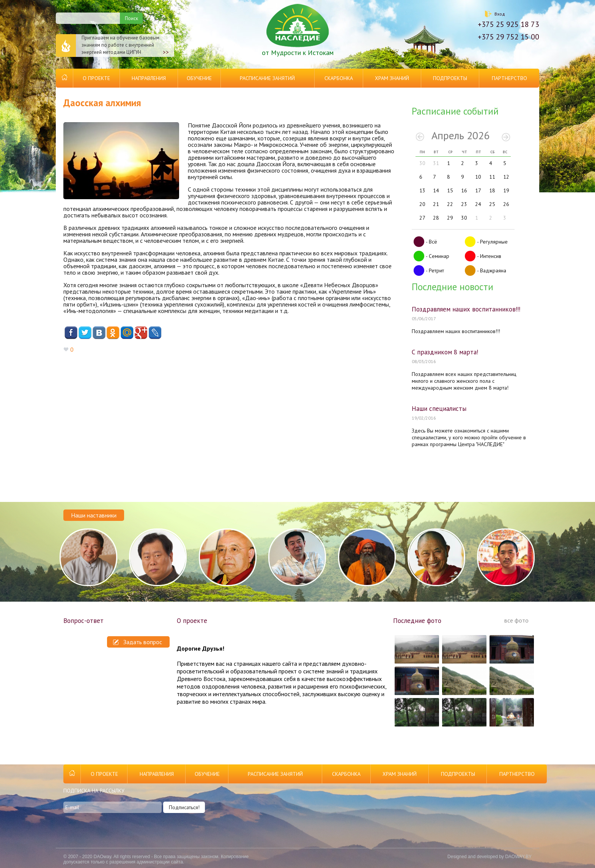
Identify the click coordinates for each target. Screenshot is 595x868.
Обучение (199, 78)
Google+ (141, 333)
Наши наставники (94, 515)
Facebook (71, 333)
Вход (500, 14)
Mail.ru (127, 333)
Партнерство (509, 78)
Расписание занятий (267, 78)
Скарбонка (339, 78)
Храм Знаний (392, 78)
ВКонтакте (99, 333)
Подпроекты (450, 78)
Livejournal (155, 333)
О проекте (96, 78)
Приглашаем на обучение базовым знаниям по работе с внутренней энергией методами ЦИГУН (112, 46)
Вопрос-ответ (83, 621)
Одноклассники (113, 333)
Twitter (85, 333)
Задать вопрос (138, 642)
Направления (149, 78)
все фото (516, 620)
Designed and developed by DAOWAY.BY (490, 857)
